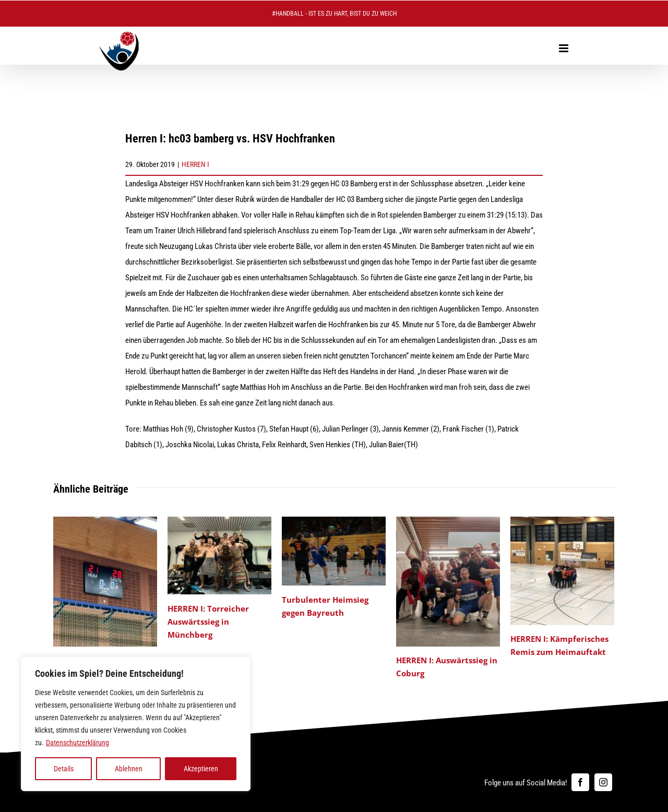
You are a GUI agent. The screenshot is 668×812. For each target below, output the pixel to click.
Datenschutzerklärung (77, 743)
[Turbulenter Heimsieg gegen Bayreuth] (334, 521)
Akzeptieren (201, 769)
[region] (136, 724)
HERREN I (195, 164)
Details (64, 769)
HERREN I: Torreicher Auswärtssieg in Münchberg (208, 622)
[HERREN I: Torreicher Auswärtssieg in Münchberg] (219, 521)
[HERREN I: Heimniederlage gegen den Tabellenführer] (105, 521)
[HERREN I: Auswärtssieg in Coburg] (448, 521)
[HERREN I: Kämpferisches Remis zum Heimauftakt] (562, 521)
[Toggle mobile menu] (564, 48)
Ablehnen (129, 769)
